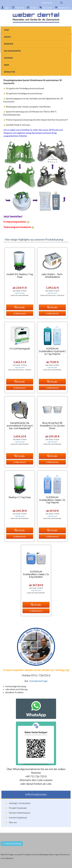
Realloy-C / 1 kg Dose (20, 497)
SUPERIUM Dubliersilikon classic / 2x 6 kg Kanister (36, 574)
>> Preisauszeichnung (12, 844)
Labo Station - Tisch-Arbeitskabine (52, 276)
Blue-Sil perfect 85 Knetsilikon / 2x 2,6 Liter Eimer (52, 426)
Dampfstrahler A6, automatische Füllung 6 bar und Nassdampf (20, 426)
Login (5, 7)
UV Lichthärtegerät (20, 349)
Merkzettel (18, 7)
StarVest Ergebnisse (18, 818)
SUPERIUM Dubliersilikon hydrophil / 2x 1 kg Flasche (52, 351)
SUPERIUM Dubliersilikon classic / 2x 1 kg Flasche (52, 500)
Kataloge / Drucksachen (20, 803)
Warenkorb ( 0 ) (62, 7)
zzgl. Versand (20, 293)
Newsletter (10, 72)
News (7, 65)
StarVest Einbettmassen (20, 813)
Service (7, 37)
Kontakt (31, 7)
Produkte (9, 44)
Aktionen (8, 58)
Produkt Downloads (18, 808)
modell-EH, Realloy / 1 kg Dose (20, 276)
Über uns (13, 822)
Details (20, 307)
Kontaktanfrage (38, 681)
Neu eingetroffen (12, 51)
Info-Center (45, 7)
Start (7, 30)
